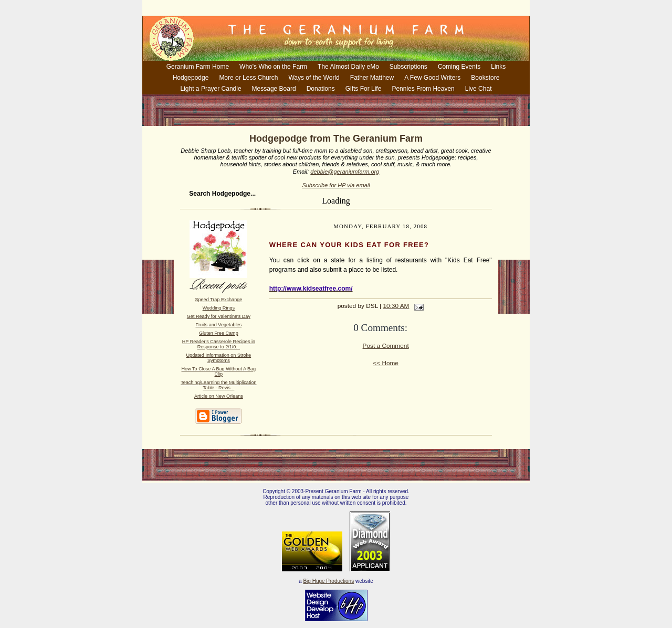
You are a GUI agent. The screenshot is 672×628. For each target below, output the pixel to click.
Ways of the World (314, 78)
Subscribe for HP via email (336, 185)
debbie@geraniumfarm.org (345, 172)
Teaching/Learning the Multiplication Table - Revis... (218, 385)
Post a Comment (386, 346)
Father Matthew (372, 78)
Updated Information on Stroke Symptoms (219, 358)
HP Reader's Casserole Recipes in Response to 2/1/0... (219, 344)
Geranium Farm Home (198, 67)
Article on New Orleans (219, 396)
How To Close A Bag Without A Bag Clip (219, 371)
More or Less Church (248, 78)
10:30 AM (396, 306)
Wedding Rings (219, 308)
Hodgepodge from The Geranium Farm (336, 139)
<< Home (386, 363)
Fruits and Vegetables (218, 325)
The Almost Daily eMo (348, 67)
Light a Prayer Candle (211, 89)
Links (498, 67)
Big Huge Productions (328, 581)
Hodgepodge (191, 78)
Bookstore (485, 78)
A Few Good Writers (432, 78)
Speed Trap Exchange (218, 300)
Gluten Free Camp (219, 333)
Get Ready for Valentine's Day (219, 316)
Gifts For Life (364, 89)
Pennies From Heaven (423, 89)
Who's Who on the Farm (273, 67)
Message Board (274, 89)
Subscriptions (408, 67)
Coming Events (459, 67)
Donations (321, 89)
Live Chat (479, 89)
